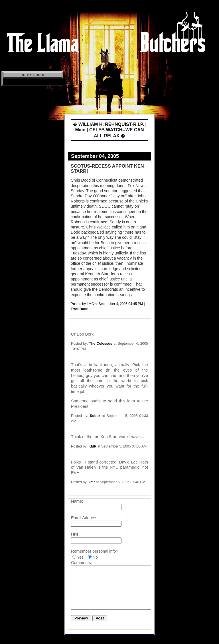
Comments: (82, 563)
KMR (92, 446)
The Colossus (101, 344)
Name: (77, 501)
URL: (76, 535)
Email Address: (85, 518)
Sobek (95, 416)
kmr (92, 482)
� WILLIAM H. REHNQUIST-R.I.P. (108, 124)
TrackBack (79, 309)
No (95, 557)
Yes (80, 557)
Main (80, 130)
